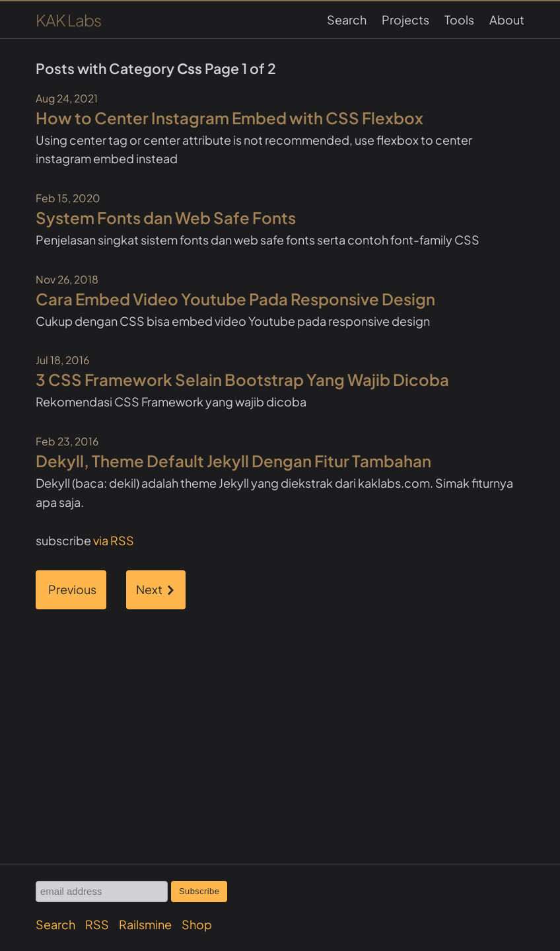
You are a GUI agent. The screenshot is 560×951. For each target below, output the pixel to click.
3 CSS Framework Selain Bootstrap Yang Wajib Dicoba (242, 379)
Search (347, 19)
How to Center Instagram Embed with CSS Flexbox (229, 118)
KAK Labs (68, 20)
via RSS (114, 540)
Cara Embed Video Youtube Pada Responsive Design (235, 299)
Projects (405, 19)
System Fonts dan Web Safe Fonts (166, 217)
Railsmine (145, 924)
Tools (459, 19)
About (507, 19)
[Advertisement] (280, 712)
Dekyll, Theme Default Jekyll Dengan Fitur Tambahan (233, 461)
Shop (197, 924)
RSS (97, 924)
